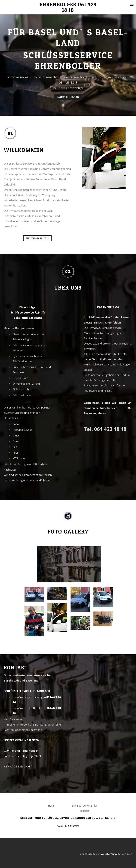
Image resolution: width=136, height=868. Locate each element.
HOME (51, 806)
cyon (130, 854)
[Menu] (132, 4)
